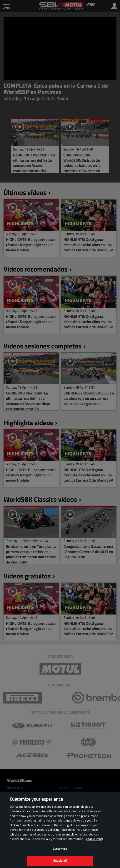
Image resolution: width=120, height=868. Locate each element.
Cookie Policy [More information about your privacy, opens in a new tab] (95, 839)
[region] (60, 830)
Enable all (60, 860)
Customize (60, 849)
